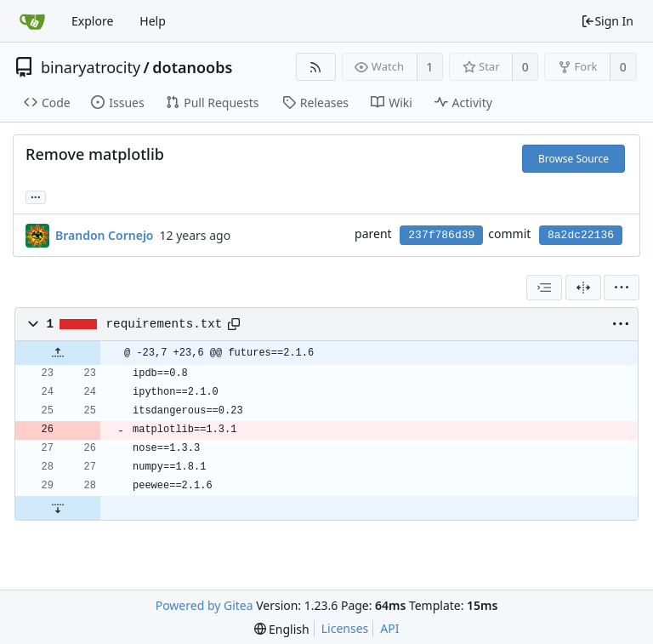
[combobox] (544, 288)
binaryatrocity (91, 67)
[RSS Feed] (316, 67)
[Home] (32, 21)
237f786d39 (441, 235)
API (389, 628)
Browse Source (574, 159)
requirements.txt (165, 324)
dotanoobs (192, 67)
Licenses (345, 628)
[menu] (622, 288)
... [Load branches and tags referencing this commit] (36, 196)
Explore (92, 21)
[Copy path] (234, 324)
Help (153, 21)
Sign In (607, 21)
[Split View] (583, 288)
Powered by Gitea (204, 605)
